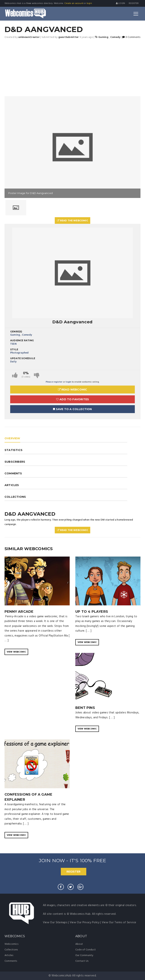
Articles (9, 955)
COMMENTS (13, 473)
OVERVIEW (12, 438)
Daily (13, 362)
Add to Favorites (73, 399)
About (79, 944)
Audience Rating (22, 340)
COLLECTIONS (15, 497)
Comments (11, 961)
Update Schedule (23, 358)
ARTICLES (12, 485)
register (134, 3)
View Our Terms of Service (119, 922)
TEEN (13, 344)
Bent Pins (85, 708)
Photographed (19, 353)
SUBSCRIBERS (15, 462)
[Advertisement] (72, 68)
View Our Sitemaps (55, 922)
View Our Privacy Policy (85, 922)
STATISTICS (13, 450)
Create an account (74, 3)
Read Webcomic (73, 390)
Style (14, 349)
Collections (11, 950)
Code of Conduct (86, 950)
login (89, 3)
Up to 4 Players (92, 612)
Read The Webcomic (72, 220)
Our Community (84, 955)
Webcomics (11, 944)
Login (120, 3)
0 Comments (131, 37)
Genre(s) (16, 332)
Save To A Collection (72, 409)
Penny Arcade (19, 612)
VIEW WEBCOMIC (16, 652)
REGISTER (73, 872)
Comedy (27, 335)
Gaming (15, 335)
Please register (54, 382)
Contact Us (82, 961)
